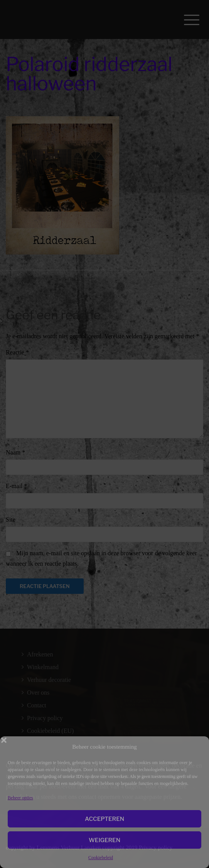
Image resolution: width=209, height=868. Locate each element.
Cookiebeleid (101, 858)
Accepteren (104, 819)
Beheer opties (20, 798)
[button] (197, 747)
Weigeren (104, 840)
